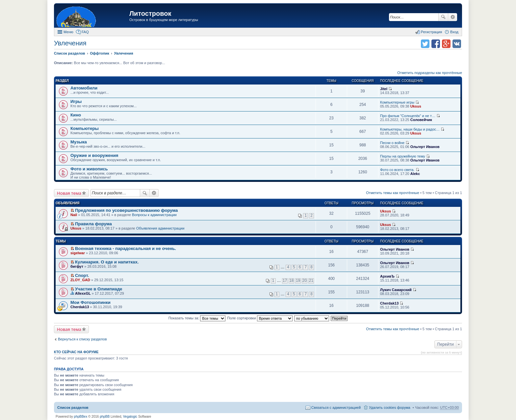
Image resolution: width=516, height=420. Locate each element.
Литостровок (150, 13)
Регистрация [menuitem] (431, 32)
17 (285, 281)
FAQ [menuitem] (85, 32)
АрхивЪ (387, 276)
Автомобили (84, 88)
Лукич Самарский (396, 290)
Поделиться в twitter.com (425, 44)
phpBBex (81, 417)
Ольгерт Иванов (425, 147)
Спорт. (82, 275)
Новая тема (69, 193)
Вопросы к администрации (154, 215)
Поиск (443, 17)
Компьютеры (85, 128)
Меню (68, 32)
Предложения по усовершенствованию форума (126, 210)
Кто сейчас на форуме (76, 352)
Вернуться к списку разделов (82, 339)
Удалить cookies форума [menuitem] (390, 408)
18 (291, 281)
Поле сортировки (260, 318)
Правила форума (93, 224)
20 (305, 281)
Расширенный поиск (453, 17)
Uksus (416, 106)
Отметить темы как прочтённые (393, 193)
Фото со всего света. (397, 170)
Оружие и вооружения (94, 155)
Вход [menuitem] (454, 32)
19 (298, 281)
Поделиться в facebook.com (436, 44)
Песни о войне (392, 143)
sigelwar (78, 253)
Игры (76, 101)
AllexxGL (83, 293)
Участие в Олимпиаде (99, 289)
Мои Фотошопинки (90, 302)
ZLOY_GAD (80, 280)
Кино (76, 115)
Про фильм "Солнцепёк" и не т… (408, 116)
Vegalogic (130, 417)
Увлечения (70, 43)
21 (311, 281)
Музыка (79, 142)
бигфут (77, 266)
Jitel (384, 89)
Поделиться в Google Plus (446, 44)
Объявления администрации (160, 228)
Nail (74, 215)
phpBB (105, 417)
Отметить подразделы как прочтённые (430, 73)
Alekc (415, 174)
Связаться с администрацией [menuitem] (336, 408)
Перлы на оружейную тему (403, 156)
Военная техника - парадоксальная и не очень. (126, 248)
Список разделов (73, 408)
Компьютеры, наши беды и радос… (410, 129)
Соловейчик (421, 120)
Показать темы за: (197, 318)
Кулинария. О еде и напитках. (107, 262)
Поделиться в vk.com (457, 44)
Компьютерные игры (397, 102)
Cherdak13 (80, 307)
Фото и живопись (89, 169)
